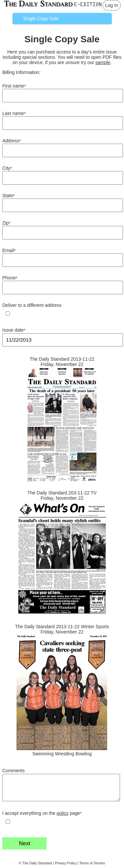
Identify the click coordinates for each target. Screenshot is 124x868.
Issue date (14, 330)
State (9, 196)
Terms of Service (92, 863)
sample (103, 62)
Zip (6, 223)
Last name (14, 113)
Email (9, 251)
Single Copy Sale (41, 18)
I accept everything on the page (42, 813)
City (7, 168)
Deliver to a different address (32, 305)
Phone (10, 278)
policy (62, 813)
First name (14, 86)
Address (12, 141)
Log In (112, 5)
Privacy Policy (66, 863)
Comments (14, 771)
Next (25, 843)
